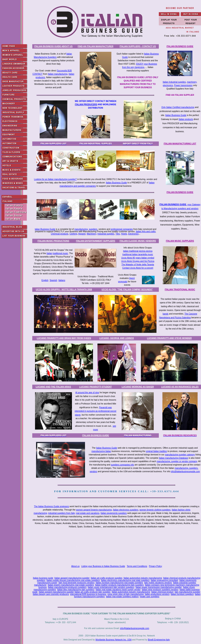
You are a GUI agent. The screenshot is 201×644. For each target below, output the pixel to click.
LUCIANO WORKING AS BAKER (138, 387)
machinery (192, 82)
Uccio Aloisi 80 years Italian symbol (138, 258)
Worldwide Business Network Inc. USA (113, 640)
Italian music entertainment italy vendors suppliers (111, 587)
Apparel (82, 234)
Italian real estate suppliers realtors (122, 597)
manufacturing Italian (101, 451)
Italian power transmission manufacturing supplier (159, 587)
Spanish (53, 280)
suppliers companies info (122, 465)
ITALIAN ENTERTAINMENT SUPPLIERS (96, 241)
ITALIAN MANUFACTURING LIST (180, 144)
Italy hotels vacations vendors (158, 583)
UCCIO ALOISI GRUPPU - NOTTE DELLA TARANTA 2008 (64, 290)
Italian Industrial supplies (174, 82)
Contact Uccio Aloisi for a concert (138, 268)
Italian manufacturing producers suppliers (67, 587)
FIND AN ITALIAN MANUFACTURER (96, 46)
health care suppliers (150, 597)
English (45, 280)
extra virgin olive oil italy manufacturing (126, 594)
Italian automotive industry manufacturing (143, 578)
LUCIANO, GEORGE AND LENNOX (117, 338)
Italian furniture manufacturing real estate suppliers (119, 583)
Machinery (91, 234)
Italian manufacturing (58, 74)
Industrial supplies (106, 234)
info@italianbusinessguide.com (185, 471)
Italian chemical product (162, 592)
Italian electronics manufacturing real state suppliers (125, 580)
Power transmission (183, 85)
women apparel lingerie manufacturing (94, 510)
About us (75, 566)
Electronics (133, 234)
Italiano (62, 280)
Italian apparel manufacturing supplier (72, 578)
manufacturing (81, 229)
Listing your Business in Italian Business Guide (103, 566)
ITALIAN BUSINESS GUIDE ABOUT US (53, 46)
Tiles (118, 234)
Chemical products (60, 234)
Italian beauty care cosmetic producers (51, 594)
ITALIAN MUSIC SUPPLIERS (180, 241)
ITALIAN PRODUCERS (86, 105)
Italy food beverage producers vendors (76, 583)
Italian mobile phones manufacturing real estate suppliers (73, 580)
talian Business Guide (45, 229)
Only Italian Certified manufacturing (178, 107)
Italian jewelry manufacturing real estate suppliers (71, 585)
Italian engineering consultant (164, 580)
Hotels (124, 234)
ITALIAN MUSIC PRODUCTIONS (53, 241)
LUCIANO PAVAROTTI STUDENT (96, 387)
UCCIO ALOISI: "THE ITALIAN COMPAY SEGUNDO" (127, 290)
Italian (49, 253)
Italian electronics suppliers (126, 510)
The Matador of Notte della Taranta (138, 265)
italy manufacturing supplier (188, 592)
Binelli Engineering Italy (159, 640)
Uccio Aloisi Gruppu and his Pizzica (138, 261)
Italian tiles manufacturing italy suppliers (76, 590)
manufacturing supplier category (180, 455)
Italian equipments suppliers (114, 513)
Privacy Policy (155, 566)
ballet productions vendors (157, 594)
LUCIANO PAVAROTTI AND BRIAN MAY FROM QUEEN (64, 338)
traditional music (60, 253)
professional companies (122, 229)
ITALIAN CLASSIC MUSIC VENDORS (138, 241)
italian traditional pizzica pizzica (138, 251)
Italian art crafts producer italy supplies (92, 592)
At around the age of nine (87, 393)
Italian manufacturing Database (173, 458)
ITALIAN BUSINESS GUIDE (180, 46)
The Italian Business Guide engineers (51, 506)
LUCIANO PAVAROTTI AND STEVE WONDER (169, 338)
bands (165, 314)
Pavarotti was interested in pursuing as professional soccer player (96, 411)
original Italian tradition (156, 451)
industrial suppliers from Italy (62, 513)
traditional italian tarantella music (138, 254)
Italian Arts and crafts (146, 231)
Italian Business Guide (176, 115)
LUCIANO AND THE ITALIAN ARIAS (53, 387)
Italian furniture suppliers (182, 594)
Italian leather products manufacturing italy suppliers (119, 585)
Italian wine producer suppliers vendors (160, 590)
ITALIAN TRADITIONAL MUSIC (180, 290)
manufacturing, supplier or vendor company (177, 461)
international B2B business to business (88, 594)
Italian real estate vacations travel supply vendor (118, 590)
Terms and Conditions (137, 566)
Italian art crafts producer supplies (107, 578)
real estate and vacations (88, 513)
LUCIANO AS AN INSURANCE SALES (180, 387)
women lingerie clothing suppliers (155, 510)
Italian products (186, 119)
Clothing (73, 234)
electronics (168, 85)
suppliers (93, 229)
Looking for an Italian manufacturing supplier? (55, 179)
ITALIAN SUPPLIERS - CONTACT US (138, 46)
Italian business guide (43, 578)
